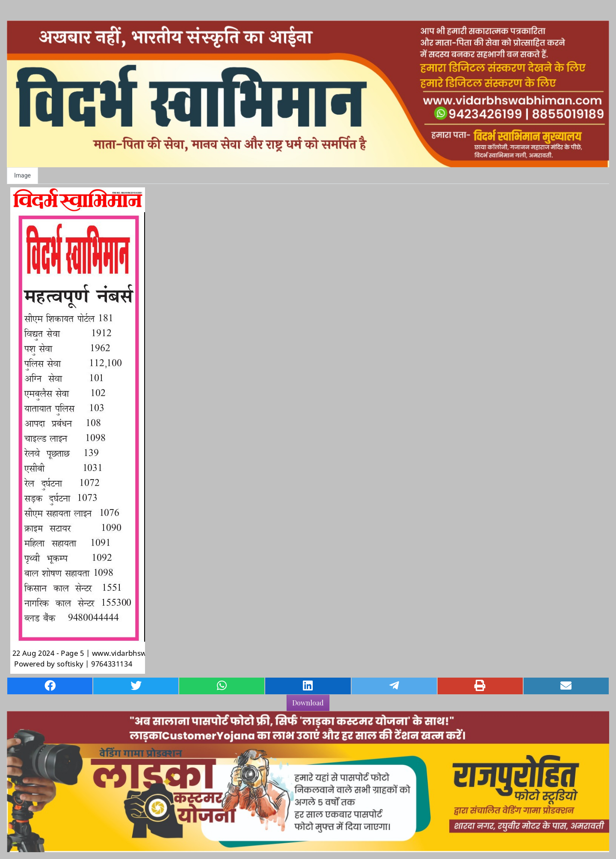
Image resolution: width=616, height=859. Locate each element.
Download (308, 703)
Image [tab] (22, 175)
